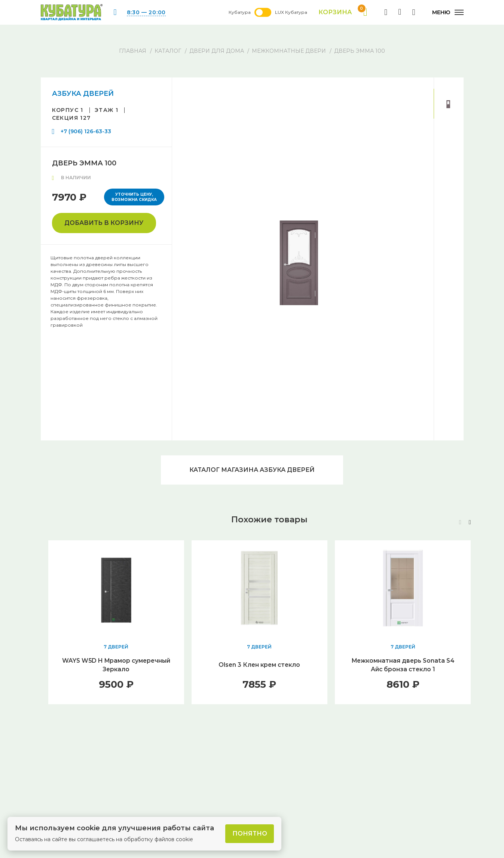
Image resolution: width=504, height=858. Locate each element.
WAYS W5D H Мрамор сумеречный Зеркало (116, 666)
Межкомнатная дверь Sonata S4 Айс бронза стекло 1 (403, 666)
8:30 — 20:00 (146, 12)
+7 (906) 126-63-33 (86, 131)
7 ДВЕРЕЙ (116, 648)
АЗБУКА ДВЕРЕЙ (83, 94)
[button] (470, 523)
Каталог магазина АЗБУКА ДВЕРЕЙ (252, 470)
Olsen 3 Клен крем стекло (259, 666)
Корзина (342, 12)
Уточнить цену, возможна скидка (134, 197)
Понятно (250, 833)
